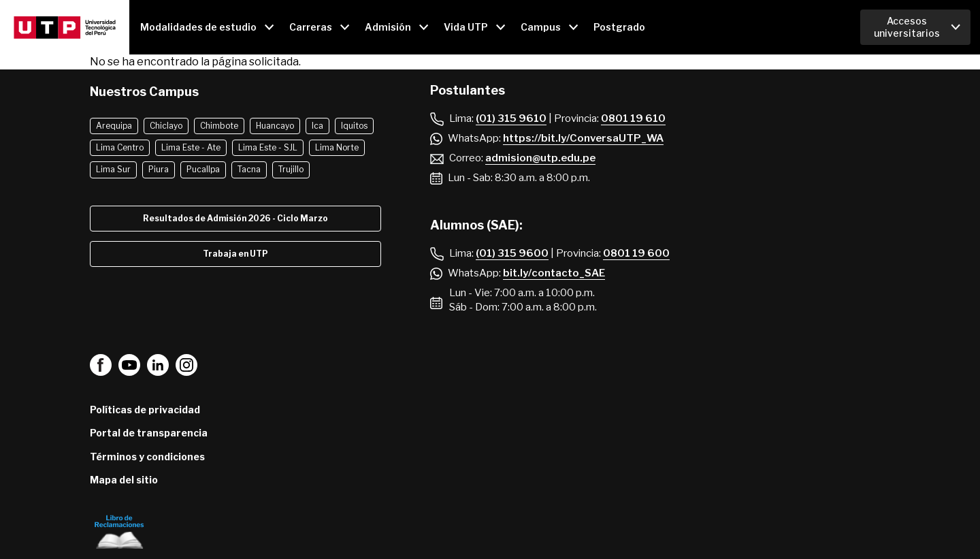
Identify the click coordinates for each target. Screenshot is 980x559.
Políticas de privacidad (145, 410)
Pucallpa (203, 169)
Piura (159, 169)
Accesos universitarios (907, 27)
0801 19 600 (636, 253)
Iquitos (354, 126)
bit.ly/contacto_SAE (554, 273)
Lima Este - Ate (191, 147)
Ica (317, 126)
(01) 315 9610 (511, 118)
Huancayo (275, 126)
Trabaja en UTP (235, 254)
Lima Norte (337, 147)
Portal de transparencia (149, 433)
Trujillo (291, 169)
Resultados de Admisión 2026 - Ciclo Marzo (235, 218)
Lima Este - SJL (268, 147)
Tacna (249, 169)
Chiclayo (166, 126)
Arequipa (114, 126)
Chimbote (219, 126)
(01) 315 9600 (512, 253)
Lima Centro (120, 147)
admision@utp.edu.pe (540, 158)
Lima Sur (113, 169)
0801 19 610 (633, 118)
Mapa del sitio (124, 480)
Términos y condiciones (147, 457)
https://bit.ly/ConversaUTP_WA (583, 138)
